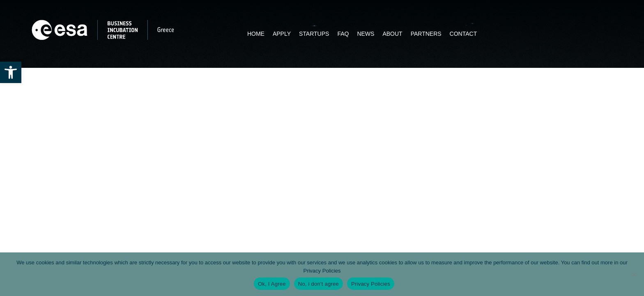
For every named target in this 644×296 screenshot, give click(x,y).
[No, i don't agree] (634, 274)
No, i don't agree (319, 284)
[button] (11, 72)
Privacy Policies (322, 271)
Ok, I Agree (272, 284)
